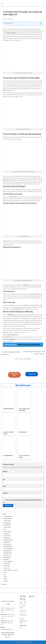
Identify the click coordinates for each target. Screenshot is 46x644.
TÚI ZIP (5, 572)
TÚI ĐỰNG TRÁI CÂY (7, 532)
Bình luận (5, 472)
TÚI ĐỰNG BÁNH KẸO (8, 519)
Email (5, 486)
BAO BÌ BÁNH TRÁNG (8, 547)
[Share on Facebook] (19, 359)
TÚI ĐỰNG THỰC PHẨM (8, 540)
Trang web (5, 493)
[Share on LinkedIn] (30, 359)
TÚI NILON (5, 579)
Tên (4, 480)
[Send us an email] (9, 637)
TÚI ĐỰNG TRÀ (6, 566)
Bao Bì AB (11, 19)
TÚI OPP (5, 577)
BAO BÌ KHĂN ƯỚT (7, 538)
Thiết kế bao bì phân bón (9, 409)
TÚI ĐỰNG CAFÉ (7, 564)
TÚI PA (5, 529)
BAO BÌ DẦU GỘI (7, 534)
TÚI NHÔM (5, 581)
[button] (40, 24)
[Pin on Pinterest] (27, 359)
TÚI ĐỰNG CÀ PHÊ (7, 521)
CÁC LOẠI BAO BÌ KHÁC (8, 549)
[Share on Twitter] (22, 359)
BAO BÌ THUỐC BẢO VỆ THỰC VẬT (10, 570)
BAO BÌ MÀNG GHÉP (7, 551)
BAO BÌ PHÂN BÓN (7, 525)
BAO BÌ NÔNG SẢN (7, 557)
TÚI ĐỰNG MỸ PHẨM (8, 553)
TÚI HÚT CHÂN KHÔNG (8, 562)
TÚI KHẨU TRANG (7, 527)
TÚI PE (5, 575)
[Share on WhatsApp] (16, 359)
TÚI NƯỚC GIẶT (6, 568)
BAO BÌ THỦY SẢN (7, 555)
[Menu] (2, 3)
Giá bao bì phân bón (23, 432)
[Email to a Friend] (24, 359)
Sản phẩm (4, 514)
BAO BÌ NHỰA (6, 560)
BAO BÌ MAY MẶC (7, 536)
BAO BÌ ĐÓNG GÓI (7, 542)
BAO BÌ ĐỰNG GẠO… (7, 523)
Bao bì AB (11, 315)
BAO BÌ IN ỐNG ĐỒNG (8, 516)
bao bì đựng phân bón (8, 456)
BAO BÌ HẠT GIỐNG (7, 544)
